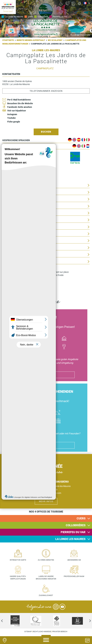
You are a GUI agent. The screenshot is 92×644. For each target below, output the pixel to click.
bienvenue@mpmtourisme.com (46, 493)
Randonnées (52, 347)
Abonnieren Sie (74, 560)
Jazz (28, 347)
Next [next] (87, 621)
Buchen (46, 132)
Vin (64, 347)
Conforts (8, 199)
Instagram (12, 114)
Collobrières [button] (76, 525)
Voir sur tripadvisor (17, 111)
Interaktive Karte (18, 560)
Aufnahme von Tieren (15, 241)
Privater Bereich (60, 632)
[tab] (46, 518)
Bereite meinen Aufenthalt (31, 40)
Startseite (8, 40)
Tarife (6, 234)
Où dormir (46, 413)
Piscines (46, 421)
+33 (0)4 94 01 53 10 (47, 490)
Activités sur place (14, 206)
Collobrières (43, 17)
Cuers (30, 17)
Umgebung (8, 220)
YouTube (62, 607)
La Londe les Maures (14, 17)
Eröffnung (9, 227)
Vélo (40, 339)
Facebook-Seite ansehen (20, 107)
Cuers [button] (81, 518)
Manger (64, 339)
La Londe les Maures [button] (70, 539)
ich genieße (46, 375)
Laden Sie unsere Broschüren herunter (46, 578)
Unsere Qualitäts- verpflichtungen (18, 578)
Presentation (10, 185)
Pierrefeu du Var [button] (73, 532)
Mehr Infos (46, 501)
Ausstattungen (12, 192)
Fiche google (14, 122)
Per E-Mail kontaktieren (19, 100)
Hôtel (34, 413)
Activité (40, 347)
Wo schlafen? (55, 40)
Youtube (11, 118)
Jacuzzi (58, 421)
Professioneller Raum (74, 576)
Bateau (28, 339)
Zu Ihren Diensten (46, 560)
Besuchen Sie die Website (20, 103)
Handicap (34, 421)
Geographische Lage (14, 213)
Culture (52, 339)
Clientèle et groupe (14, 255)
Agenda (87, 640)
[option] (57, 621)
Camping (58, 413)
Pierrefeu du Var (60, 17)
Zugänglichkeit (12, 248)
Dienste (7, 262)
